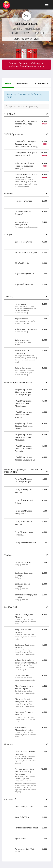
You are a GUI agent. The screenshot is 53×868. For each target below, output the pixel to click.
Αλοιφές (8, 235)
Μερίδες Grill (10, 607)
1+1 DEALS (10, 114)
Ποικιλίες (9, 744)
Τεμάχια (8, 555)
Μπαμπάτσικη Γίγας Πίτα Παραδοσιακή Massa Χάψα (24, 470)
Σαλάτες (8, 297)
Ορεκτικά (9, 194)
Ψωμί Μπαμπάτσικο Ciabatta (18, 382)
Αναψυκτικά (10, 799)
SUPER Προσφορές (14, 134)
